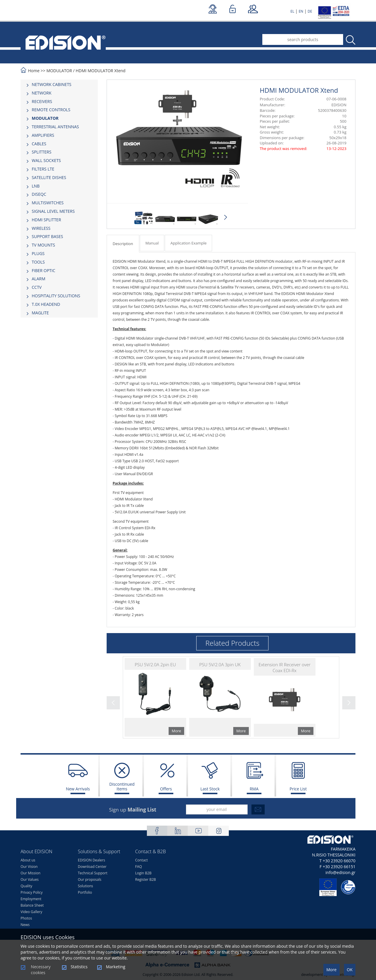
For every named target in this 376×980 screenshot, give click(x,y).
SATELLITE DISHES (49, 177)
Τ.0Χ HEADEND (46, 304)
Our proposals (90, 879)
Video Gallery (31, 912)
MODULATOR (59, 71)
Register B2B (146, 879)
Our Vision (29, 867)
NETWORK (42, 93)
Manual (152, 243)
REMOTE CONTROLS (51, 110)
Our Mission (31, 873)
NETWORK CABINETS (52, 84)
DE (310, 11)
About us (28, 860)
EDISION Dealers (92, 860)
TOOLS (38, 262)
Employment (31, 899)
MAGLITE (40, 313)
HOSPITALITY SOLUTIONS (56, 296)
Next (226, 217)
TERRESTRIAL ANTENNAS (55, 127)
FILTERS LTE (43, 169)
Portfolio (85, 892)
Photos (26, 918)
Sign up (133, 810)
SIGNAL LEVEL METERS (53, 211)
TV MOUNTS (43, 245)
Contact (141, 860)
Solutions (85, 886)
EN (301, 11)
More (331, 970)
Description (123, 244)
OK (350, 970)
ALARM (38, 279)
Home (34, 71)
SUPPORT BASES (47, 236)
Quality (26, 886)
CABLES (39, 144)
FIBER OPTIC (43, 270)
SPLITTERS (42, 152)
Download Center (92, 867)
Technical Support (93, 873)
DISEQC (39, 194)
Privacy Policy (32, 892)
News (25, 925)
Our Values (30, 879)
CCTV (37, 287)
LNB (36, 186)
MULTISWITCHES (48, 203)
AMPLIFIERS (43, 135)
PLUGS (38, 253)
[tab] (59, 85)
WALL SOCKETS (46, 160)
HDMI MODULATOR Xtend (101, 71)
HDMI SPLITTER (46, 220)
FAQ (139, 867)
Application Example (188, 243)
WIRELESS (41, 228)
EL (292, 11)
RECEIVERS (42, 101)
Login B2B (143, 873)
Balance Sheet (32, 905)
